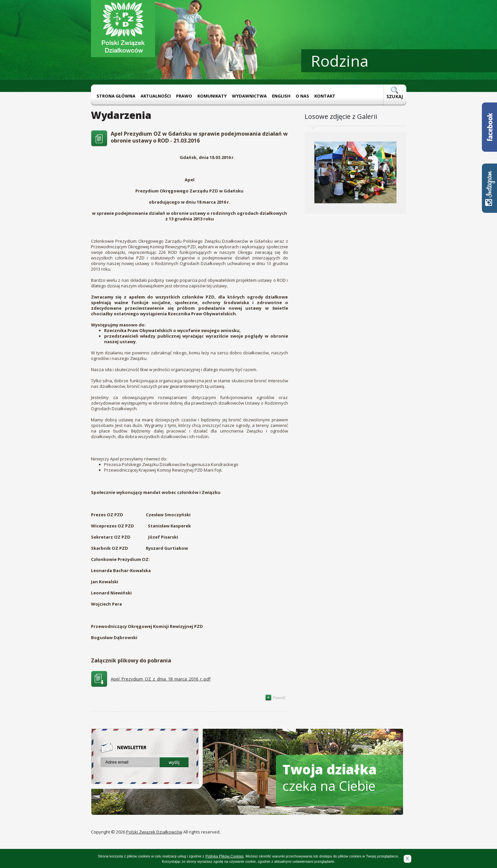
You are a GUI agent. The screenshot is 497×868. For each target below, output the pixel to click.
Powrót (275, 698)
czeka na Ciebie (330, 778)
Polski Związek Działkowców (154, 832)
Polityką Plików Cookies (224, 856)
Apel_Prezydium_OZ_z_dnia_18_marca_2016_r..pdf (161, 679)
